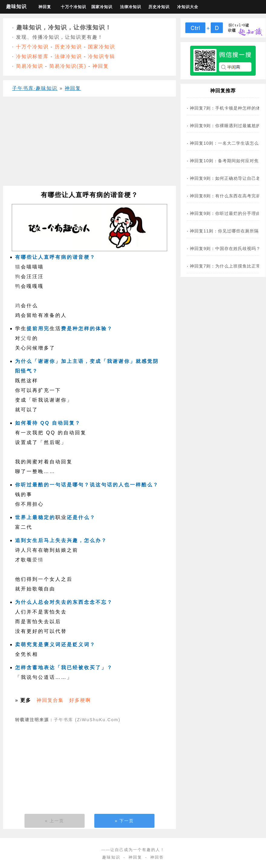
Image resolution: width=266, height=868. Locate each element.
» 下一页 (125, 821)
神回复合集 (50, 700)
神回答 (157, 857)
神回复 (45, 7)
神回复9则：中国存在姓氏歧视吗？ (225, 248)
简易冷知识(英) (68, 66)
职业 (61, 517)
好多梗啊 (80, 700)
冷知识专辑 (102, 56)
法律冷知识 (131, 7)
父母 (27, 338)
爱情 (38, 560)
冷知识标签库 (32, 56)
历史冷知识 (159, 7)
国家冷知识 (102, 7)
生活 (55, 329)
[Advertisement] (88, 143)
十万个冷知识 (73, 7)
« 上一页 (55, 821)
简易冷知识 (30, 66)
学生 (21, 329)
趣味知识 (16, 7)
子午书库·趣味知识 (35, 88)
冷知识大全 (188, 7)
